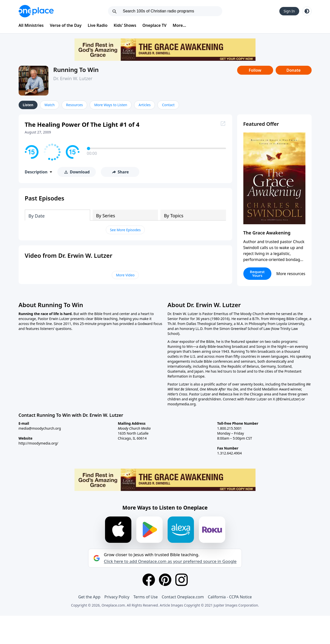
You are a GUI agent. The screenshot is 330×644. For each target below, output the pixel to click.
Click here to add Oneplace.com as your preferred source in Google (170, 561)
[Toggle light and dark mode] (307, 11)
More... (179, 25)
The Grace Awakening (267, 233)
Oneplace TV (155, 25)
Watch (50, 105)
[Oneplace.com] (36, 11)
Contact (168, 105)
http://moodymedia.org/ (38, 443)
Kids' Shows (125, 25)
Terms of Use (146, 597)
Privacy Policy (117, 597)
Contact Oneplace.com (183, 597)
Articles (145, 105)
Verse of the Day (66, 25)
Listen (28, 105)
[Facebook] (149, 580)
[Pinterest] (165, 580)
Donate (293, 70)
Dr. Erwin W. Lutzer (73, 78)
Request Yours (257, 274)
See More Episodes (125, 230)
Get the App (89, 597)
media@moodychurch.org (40, 428)
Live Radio (98, 25)
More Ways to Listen (111, 105)
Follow (255, 70)
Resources (74, 105)
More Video (125, 275)
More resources (291, 274)
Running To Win (76, 70)
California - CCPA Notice (230, 597)
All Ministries (31, 25)
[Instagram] (182, 580)
